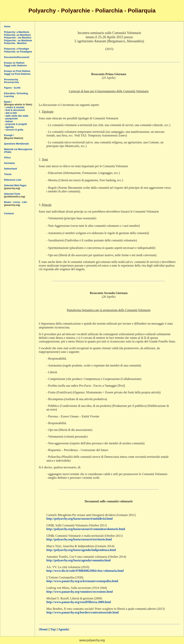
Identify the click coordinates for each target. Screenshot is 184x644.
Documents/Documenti (17, 57)
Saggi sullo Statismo (15, 66)
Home (7, 27)
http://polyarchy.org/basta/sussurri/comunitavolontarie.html (86, 529)
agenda (9, 127)
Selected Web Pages (15, 185)
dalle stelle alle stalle (17, 116)
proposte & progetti (16, 124)
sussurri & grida (14, 130)
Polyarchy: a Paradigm (16, 49)
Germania (9, 163)
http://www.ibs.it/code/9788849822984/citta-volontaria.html (85, 571)
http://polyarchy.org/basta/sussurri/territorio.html (79, 539)
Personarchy (11, 80)
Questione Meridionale (16, 144)
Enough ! (9, 135)
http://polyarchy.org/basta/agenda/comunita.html (78, 560)
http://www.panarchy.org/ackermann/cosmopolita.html (82, 581)
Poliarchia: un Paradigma (18, 52)
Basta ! (8, 102)
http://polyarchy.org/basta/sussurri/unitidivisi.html (80, 519)
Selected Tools (12, 194)
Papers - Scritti (12, 88)
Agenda (63, 629)
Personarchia (11, 82)
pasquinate (11, 119)
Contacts (9, 214)
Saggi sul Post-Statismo (17, 74)
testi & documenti (15, 110)
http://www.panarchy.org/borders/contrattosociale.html (83, 612)
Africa (7, 158)
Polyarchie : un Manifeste (18, 41)
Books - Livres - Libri (16, 202)
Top (53, 629)
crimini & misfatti (15, 107)
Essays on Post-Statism (17, 71)
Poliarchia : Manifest (15, 43)
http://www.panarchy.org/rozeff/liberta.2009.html (79, 602)
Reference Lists (13, 180)
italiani (9, 121)
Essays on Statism (14, 63)
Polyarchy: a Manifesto (17, 32)
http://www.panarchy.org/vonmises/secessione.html (80, 592)
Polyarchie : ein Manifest (18, 38)
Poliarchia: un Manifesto (17, 35)
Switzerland (10, 169)
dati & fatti (11, 113)
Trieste (8, 174)
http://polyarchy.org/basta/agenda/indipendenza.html (81, 550)
